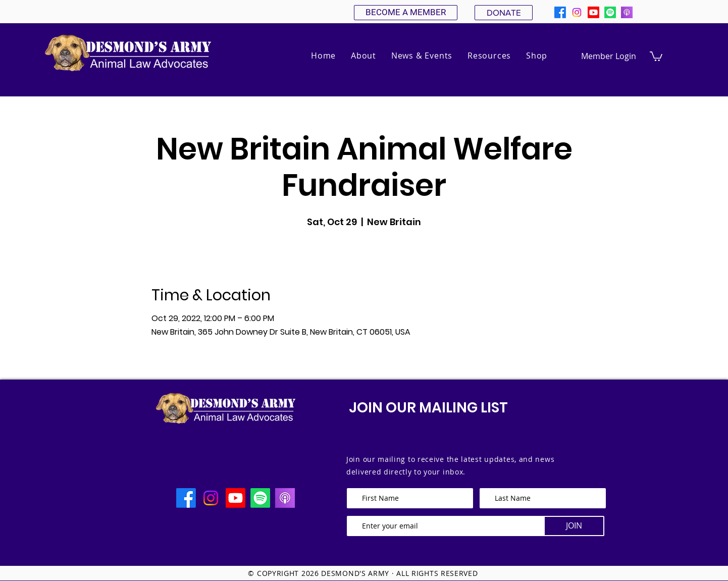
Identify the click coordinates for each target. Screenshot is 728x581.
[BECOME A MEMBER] (406, 13)
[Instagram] (577, 12)
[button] (363, 56)
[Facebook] (560, 12)
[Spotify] (610, 12)
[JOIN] (574, 526)
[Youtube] (593, 12)
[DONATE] (504, 13)
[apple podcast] (627, 12)
